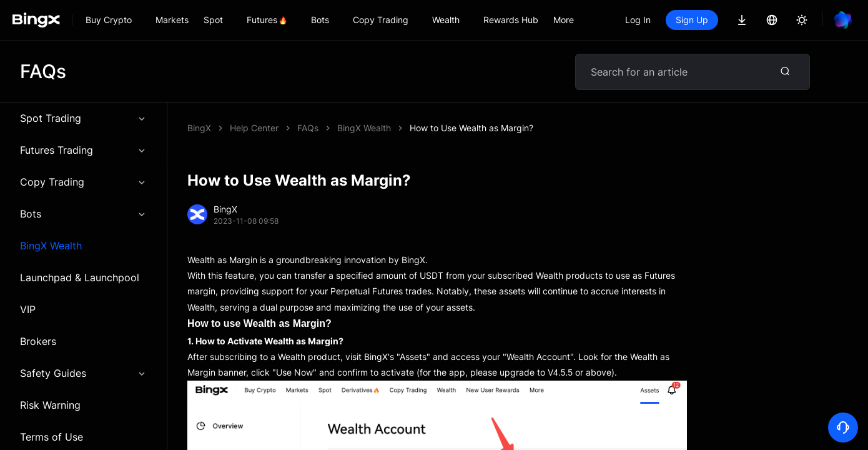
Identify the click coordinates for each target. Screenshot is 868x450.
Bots (83, 214)
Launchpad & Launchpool (80, 277)
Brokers (38, 341)
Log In (638, 20)
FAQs (308, 128)
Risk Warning (50, 405)
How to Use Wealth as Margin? (471, 128)
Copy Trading (83, 182)
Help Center (254, 128)
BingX (199, 128)
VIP (28, 309)
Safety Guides (83, 373)
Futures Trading (83, 150)
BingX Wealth (51, 246)
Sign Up (692, 20)
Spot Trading (83, 118)
